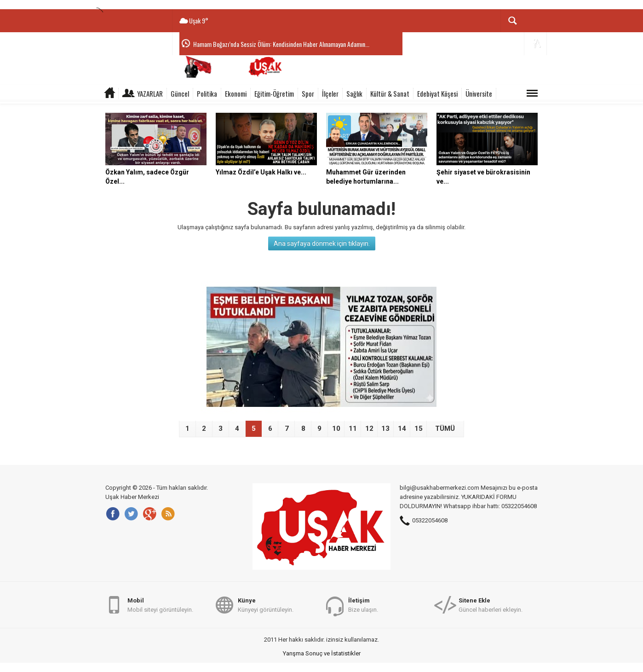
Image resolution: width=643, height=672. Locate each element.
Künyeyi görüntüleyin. (266, 605)
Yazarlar (150, 93)
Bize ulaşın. (363, 605)
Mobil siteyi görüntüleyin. (160, 605)
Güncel (180, 93)
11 (353, 429)
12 (369, 429)
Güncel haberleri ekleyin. (491, 605)
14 (402, 429)
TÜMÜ (445, 429)
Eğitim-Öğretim (274, 93)
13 (385, 429)
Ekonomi (236, 93)
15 (419, 429)
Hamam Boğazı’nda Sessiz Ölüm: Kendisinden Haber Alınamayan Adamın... (281, 44)
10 (336, 429)
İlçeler (330, 93)
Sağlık (354, 93)
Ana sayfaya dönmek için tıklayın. (322, 243)
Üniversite (479, 93)
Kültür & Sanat (390, 93)
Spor (308, 93)
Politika (207, 93)
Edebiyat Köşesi (437, 93)
